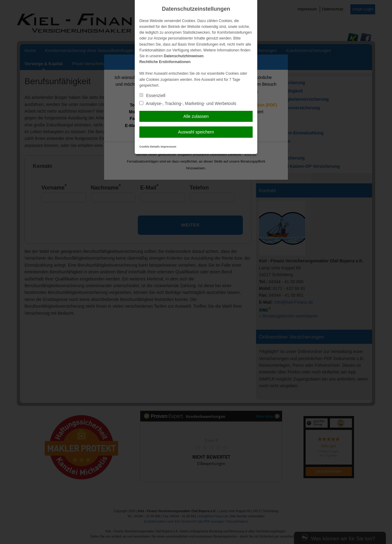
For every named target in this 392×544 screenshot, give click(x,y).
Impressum (168, 146)
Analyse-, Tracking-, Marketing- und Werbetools (188, 103)
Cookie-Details (150, 146)
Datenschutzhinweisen (184, 56)
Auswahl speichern (196, 132)
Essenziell (152, 96)
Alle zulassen (196, 116)
